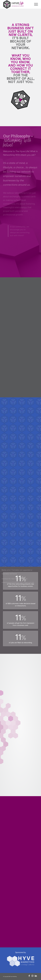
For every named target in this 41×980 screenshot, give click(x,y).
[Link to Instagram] (32, 976)
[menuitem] (35, 4)
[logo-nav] (17, 4)
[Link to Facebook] (29, 976)
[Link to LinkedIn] (36, 976)
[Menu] (35, 4)
